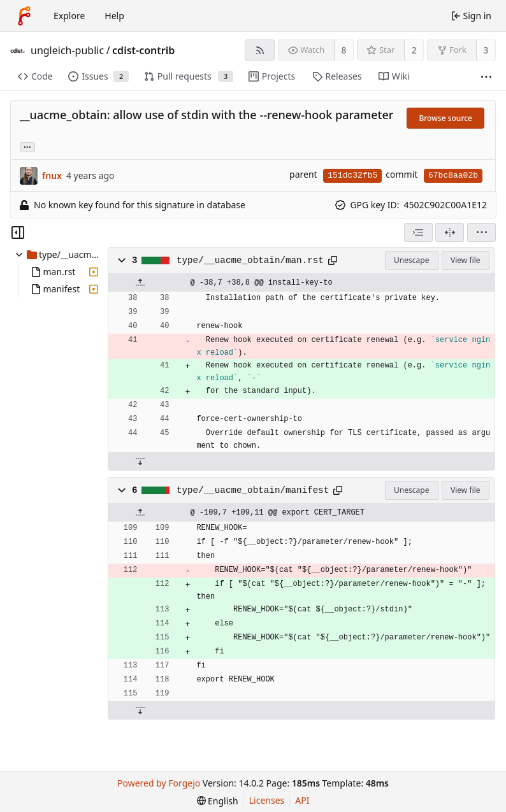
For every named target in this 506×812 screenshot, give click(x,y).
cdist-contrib (143, 50)
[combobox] (418, 232)
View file (465, 260)
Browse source (445, 118)
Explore (69, 16)
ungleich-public (67, 50)
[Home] (24, 16)
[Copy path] (333, 260)
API (302, 800)
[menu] (481, 232)
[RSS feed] (260, 50)
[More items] (486, 77)
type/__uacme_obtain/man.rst (250, 260)
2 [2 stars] (414, 50)
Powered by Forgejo (159, 783)
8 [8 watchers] (344, 50)
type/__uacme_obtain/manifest (253, 490)
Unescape (411, 260)
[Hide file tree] (18, 232)
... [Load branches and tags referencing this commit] (27, 146)
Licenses (267, 800)
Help (114, 16)
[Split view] (450, 232)
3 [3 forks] (486, 50)
